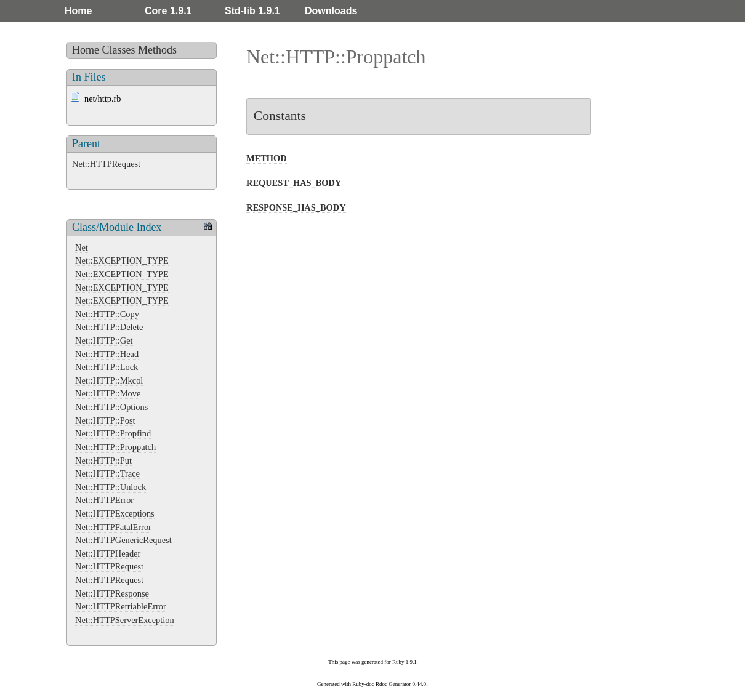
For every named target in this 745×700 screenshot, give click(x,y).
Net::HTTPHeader (108, 553)
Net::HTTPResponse (112, 593)
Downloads (331, 11)
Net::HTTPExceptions (115, 513)
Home (78, 11)
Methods (157, 50)
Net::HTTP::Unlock (111, 487)
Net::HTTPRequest (106, 164)
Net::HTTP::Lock (107, 367)
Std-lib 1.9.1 (252, 11)
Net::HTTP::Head (107, 354)
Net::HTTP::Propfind (113, 433)
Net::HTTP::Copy (107, 314)
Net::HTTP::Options (111, 407)
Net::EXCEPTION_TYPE (122, 260)
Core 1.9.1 (168, 11)
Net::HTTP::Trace (107, 473)
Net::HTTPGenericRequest (123, 540)
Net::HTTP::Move (108, 393)
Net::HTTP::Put (103, 461)
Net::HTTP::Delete (109, 327)
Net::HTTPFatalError (113, 527)
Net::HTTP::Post (105, 420)
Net (82, 247)
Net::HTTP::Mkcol (109, 380)
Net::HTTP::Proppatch (115, 447)
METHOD (267, 158)
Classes (119, 50)
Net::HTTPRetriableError (121, 606)
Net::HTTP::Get (104, 340)
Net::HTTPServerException (125, 620)
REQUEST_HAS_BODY (294, 183)
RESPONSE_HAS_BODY (296, 207)
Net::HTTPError (104, 500)
